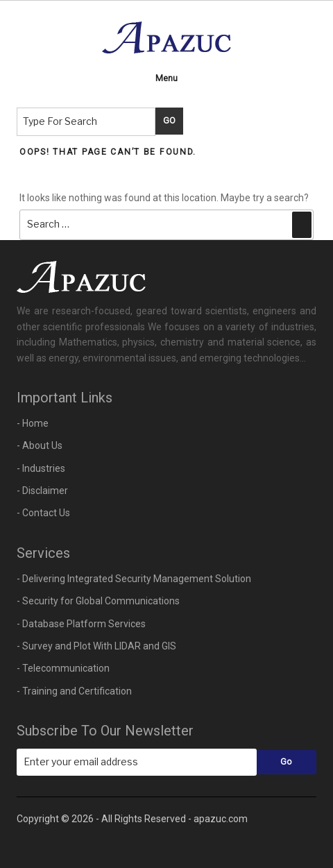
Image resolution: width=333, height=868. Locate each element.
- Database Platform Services (81, 624)
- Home (33, 423)
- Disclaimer (42, 491)
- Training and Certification (74, 691)
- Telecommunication (63, 668)
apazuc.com (221, 819)
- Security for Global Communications (98, 601)
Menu (166, 78)
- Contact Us (43, 513)
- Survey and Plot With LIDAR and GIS (96, 646)
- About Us (40, 445)
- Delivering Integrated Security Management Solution (134, 579)
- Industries (41, 468)
